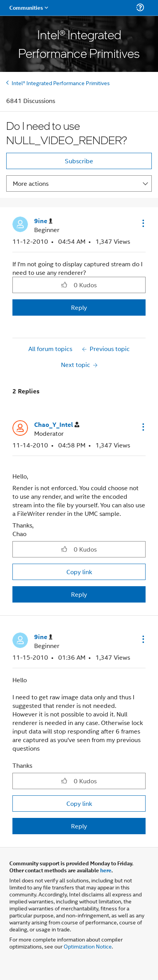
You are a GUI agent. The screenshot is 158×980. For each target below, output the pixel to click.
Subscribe (79, 161)
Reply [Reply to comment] (79, 594)
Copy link (79, 572)
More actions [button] (31, 183)
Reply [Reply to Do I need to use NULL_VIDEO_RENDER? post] (79, 307)
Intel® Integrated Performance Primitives (61, 83)
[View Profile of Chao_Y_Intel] (57, 425)
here (106, 870)
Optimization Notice (88, 946)
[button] (142, 223)
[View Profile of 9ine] (43, 221)
